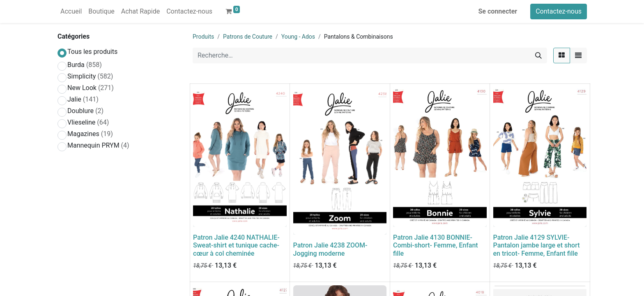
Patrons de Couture (248, 37)
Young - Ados (298, 37)
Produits (203, 37)
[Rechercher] (538, 55)
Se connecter (498, 11)
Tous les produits (92, 52)
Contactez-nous (559, 11)
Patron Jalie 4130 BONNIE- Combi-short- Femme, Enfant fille (436, 245)
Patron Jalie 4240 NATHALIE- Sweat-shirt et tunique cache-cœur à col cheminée (236, 245)
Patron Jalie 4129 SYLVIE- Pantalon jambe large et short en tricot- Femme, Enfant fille (537, 245)
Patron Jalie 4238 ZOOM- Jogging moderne (330, 249)
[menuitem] (71, 12)
